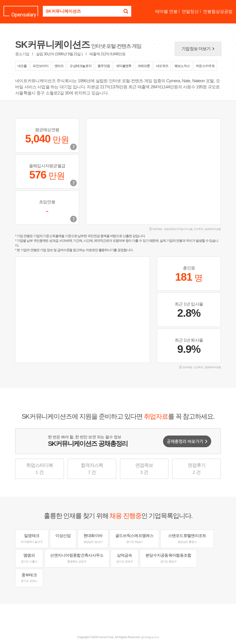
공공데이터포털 (213, 229)
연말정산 (190, 11)
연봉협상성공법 (218, 11)
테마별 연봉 (166, 11)
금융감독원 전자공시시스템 (178, 229)
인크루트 (199, 229)
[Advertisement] (118, 619)
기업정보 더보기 (199, 49)
